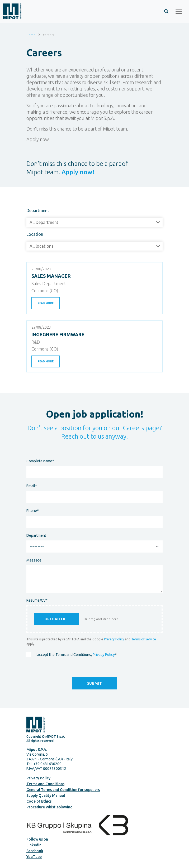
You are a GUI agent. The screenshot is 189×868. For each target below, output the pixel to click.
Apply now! (78, 172)
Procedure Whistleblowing (49, 807)
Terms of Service (144, 639)
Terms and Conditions (45, 784)
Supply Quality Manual (46, 795)
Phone (33, 511)
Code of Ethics (39, 801)
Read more (46, 303)
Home (31, 35)
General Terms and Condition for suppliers (63, 790)
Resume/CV (37, 600)
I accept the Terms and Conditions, (76, 655)
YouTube (34, 857)
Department (38, 210)
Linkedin (34, 845)
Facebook (35, 851)
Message (34, 560)
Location (35, 234)
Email (32, 486)
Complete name (40, 461)
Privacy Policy (114, 639)
